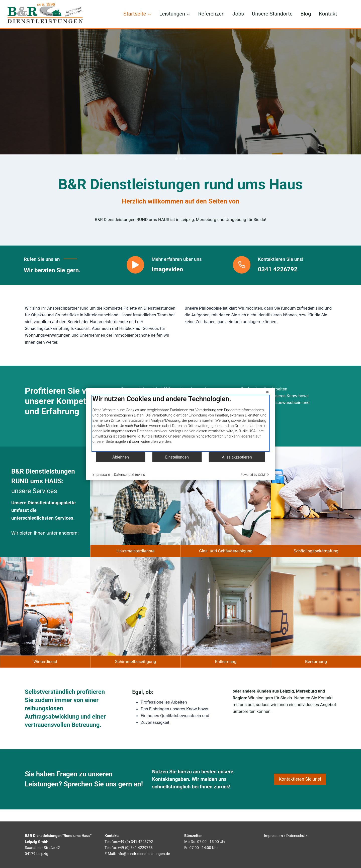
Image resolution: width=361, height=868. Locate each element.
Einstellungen (177, 457)
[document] (181, 423)
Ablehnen (121, 457)
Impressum (273, 836)
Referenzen (211, 14)
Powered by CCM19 (254, 475)
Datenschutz (297, 836)
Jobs (238, 14)
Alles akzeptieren (237, 457)
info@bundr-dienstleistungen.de (143, 854)
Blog (306, 14)
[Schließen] (267, 392)
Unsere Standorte (272, 14)
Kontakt (328, 14)
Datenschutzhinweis (130, 475)
